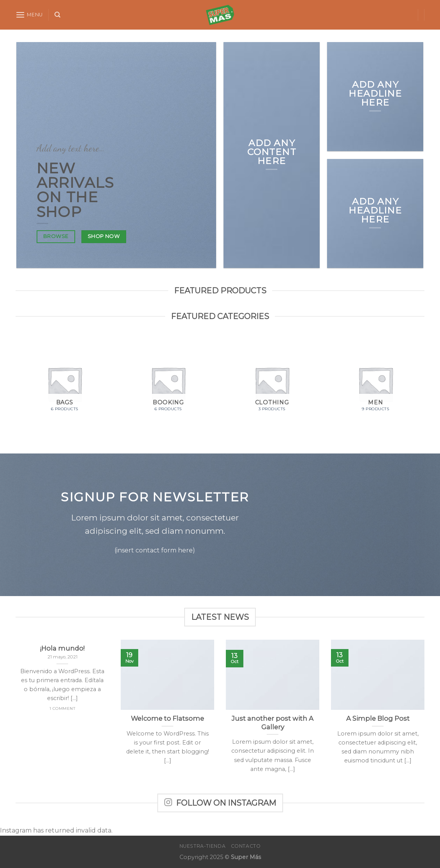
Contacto (246, 846)
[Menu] (29, 15)
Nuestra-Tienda (203, 846)
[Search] (57, 15)
